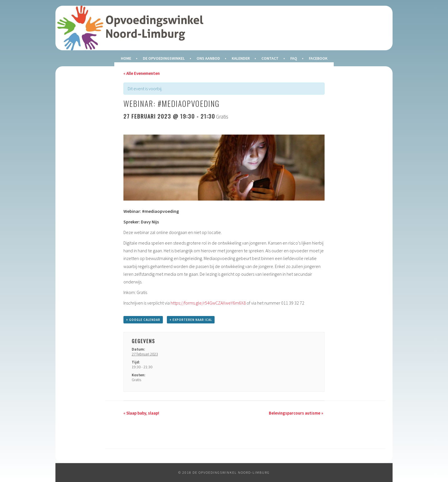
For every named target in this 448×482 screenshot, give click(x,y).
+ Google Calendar (143, 320)
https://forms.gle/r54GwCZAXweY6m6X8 (208, 303)
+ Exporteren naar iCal (191, 320)
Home (126, 58)
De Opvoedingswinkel (164, 58)
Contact (270, 58)
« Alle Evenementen (142, 73)
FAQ (294, 58)
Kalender (241, 58)
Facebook (318, 58)
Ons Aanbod (208, 58)
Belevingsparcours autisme (296, 413)
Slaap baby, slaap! (141, 413)
